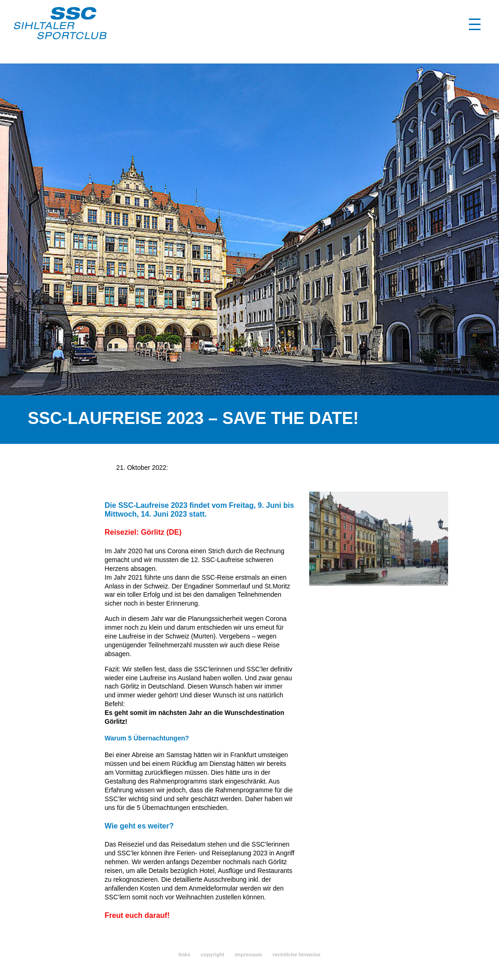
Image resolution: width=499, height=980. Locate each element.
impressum (249, 955)
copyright (213, 955)
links (185, 955)
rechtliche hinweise (296, 955)
